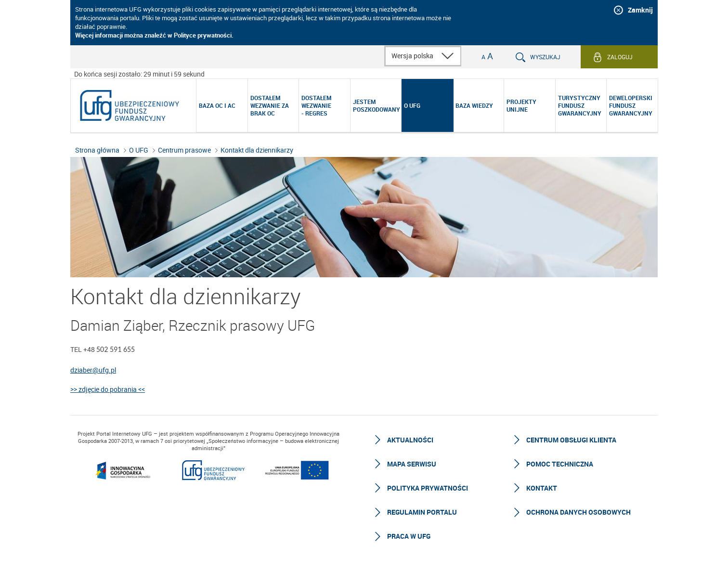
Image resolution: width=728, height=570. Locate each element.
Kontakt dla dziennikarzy (257, 150)
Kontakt (542, 488)
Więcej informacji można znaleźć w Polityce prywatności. (154, 35)
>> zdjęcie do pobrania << (108, 389)
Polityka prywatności (428, 488)
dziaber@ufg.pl (93, 370)
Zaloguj (620, 57)
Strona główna (97, 150)
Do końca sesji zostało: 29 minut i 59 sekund (139, 74)
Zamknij (640, 10)
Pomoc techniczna (560, 464)
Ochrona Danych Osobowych (578, 512)
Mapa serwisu (412, 464)
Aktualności (410, 440)
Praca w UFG (409, 536)
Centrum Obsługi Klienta (571, 440)
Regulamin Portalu (422, 512)
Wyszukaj (545, 57)
